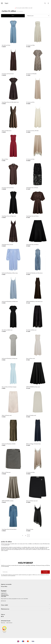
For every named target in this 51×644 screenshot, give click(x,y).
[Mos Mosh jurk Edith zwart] (13, 319)
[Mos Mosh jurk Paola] (13, 34)
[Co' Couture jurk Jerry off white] (38, 119)
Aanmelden (45, 572)
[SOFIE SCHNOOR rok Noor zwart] (38, 376)
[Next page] (28, 536)
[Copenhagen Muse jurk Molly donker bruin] (13, 91)
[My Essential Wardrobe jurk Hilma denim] (38, 262)
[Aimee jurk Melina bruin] (13, 119)
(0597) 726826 (4, 596)
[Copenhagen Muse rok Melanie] (38, 233)
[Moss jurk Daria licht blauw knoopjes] (13, 376)
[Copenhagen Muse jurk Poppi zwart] (13, 205)
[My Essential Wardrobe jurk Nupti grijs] (13, 347)
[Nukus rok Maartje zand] (13, 404)
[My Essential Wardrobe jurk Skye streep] (13, 262)
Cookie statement (9, 623)
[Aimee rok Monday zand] (38, 404)
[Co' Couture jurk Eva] (38, 91)
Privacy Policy (4, 587)
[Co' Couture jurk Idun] (38, 461)
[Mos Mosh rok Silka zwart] (38, 319)
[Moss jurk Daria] (13, 148)
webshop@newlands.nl (5, 595)
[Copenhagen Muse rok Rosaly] (38, 176)
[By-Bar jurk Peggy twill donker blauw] (38, 432)
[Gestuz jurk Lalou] (38, 518)
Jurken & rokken (9, 11)
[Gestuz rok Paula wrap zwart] (38, 489)
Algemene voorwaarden (6, 584)
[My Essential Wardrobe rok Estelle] (13, 432)
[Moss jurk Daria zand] (38, 347)
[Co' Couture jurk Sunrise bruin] (13, 62)
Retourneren (3, 623)
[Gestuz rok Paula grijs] (13, 461)
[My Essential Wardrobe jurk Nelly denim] (13, 290)
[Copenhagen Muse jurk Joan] (13, 233)
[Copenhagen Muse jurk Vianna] (38, 205)
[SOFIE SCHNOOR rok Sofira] (13, 489)
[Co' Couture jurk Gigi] (38, 34)
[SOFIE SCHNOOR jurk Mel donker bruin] (38, 290)
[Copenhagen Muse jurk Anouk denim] (13, 518)
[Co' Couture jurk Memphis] (38, 62)
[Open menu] (2, 3)
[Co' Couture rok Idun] (38, 148)
